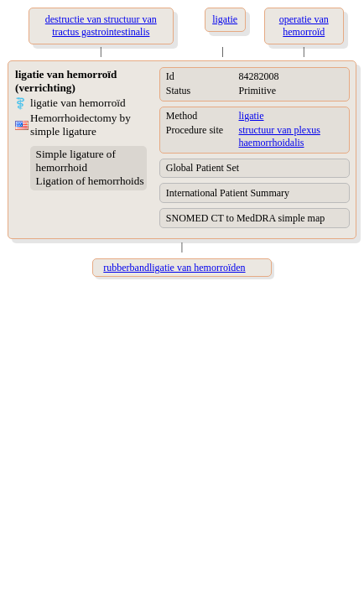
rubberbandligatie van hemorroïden (174, 268)
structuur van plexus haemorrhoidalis (280, 136)
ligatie (252, 116)
